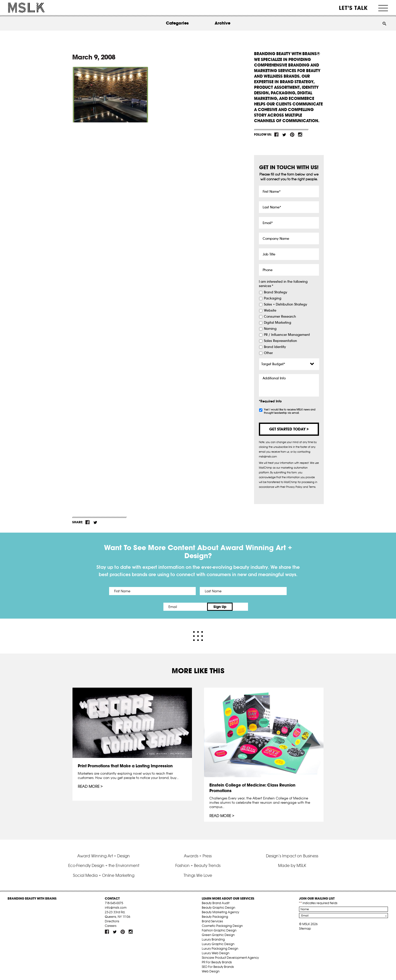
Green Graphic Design (218, 935)
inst (300, 135)
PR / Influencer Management (287, 335)
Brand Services (212, 921)
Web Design (211, 971)
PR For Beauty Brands (217, 962)
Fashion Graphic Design (219, 930)
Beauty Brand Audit (216, 903)
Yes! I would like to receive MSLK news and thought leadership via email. (290, 411)
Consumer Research (280, 317)
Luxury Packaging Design (220, 949)
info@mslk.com (116, 908)
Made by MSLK (292, 865)
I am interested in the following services (283, 284)
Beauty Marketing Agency (220, 912)
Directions (112, 921)
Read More (89, 787)
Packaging (273, 298)
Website (270, 311)
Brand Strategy (276, 292)
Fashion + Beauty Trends (198, 865)
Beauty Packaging (215, 917)
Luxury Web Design (216, 953)
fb (277, 135)
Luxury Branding (213, 939)
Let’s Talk (353, 8)
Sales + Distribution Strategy (286, 304)
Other (268, 353)
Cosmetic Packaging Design (222, 926)
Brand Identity (275, 347)
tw (284, 135)
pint (292, 135)
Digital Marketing (278, 323)
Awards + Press (198, 856)
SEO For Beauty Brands (218, 967)
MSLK (27, 8)
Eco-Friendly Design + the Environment (104, 865)
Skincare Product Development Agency (230, 958)
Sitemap (305, 929)
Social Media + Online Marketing (104, 875)
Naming (270, 329)
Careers (111, 926)
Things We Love (198, 875)
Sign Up (240, 607)
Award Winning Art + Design (104, 856)
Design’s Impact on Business (292, 856)
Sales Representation (280, 341)
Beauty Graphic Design (218, 908)
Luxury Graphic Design (218, 944)
